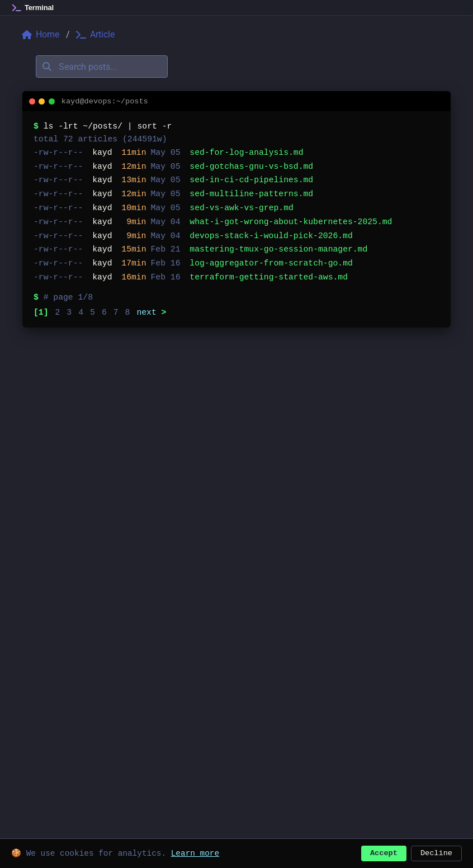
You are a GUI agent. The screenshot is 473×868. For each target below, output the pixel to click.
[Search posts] (102, 67)
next (151, 312)
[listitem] (236, 153)
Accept (384, 852)
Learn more (195, 852)
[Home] (33, 8)
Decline (436, 852)
